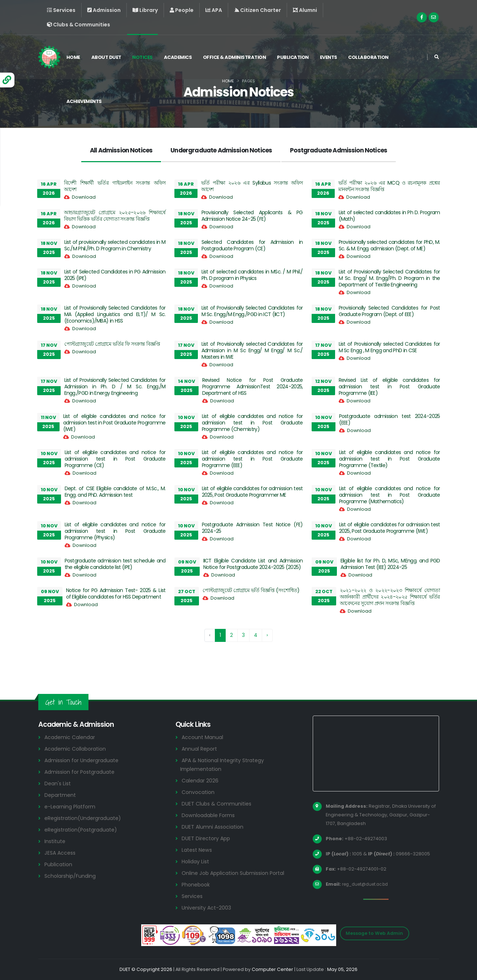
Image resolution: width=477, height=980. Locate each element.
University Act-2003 (208, 908)
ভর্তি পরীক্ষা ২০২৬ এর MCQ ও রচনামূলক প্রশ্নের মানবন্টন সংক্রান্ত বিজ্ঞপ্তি (389, 186)
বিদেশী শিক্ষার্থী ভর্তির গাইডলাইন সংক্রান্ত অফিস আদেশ (115, 186)
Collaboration (371, 57)
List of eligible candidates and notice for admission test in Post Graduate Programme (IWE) (114, 423)
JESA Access (61, 853)
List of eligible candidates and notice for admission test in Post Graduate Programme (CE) (115, 459)
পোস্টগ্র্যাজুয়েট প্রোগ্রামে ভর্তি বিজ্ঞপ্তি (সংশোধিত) (251, 590)
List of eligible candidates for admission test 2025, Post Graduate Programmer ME (252, 492)
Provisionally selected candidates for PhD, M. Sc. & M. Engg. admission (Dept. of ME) (389, 245)
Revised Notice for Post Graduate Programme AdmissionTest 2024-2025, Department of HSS (253, 387)
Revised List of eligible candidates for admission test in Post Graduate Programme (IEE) (389, 387)
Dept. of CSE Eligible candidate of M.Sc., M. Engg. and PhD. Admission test (115, 492)
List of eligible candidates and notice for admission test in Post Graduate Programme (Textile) (390, 459)
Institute (56, 841)
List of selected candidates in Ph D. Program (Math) (389, 216)
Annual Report (201, 749)
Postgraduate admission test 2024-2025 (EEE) (390, 419)
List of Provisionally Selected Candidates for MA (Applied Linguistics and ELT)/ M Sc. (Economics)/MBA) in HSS (115, 314)
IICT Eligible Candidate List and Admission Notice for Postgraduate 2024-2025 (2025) (253, 564)
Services (193, 896)
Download (84, 197)
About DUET (109, 57)
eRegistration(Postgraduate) (84, 830)
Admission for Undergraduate (84, 760)
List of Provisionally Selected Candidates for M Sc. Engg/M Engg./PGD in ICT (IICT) (252, 311)
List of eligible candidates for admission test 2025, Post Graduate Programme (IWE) (390, 528)
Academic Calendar (71, 737)
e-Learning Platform (71, 806)
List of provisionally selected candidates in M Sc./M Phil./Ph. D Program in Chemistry (115, 245)
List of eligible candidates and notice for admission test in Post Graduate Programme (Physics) (115, 531)
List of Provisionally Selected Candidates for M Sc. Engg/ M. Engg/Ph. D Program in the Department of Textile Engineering (389, 278)
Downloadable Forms (210, 815)
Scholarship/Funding (71, 876)
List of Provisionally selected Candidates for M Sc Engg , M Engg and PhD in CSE (389, 347)
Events (331, 57)
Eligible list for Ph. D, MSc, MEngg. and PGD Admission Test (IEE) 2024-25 (390, 564)
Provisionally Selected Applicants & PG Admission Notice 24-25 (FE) (252, 216)
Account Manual (203, 737)
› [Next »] (267, 635)
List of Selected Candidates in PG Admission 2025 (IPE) (115, 275)
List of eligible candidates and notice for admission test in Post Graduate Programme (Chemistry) (252, 423)
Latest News (198, 850)
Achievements (87, 101)
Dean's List (58, 783)
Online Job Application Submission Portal (236, 873)
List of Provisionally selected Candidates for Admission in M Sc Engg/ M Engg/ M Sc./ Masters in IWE (252, 350)
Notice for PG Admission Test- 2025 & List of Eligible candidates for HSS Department (116, 593)
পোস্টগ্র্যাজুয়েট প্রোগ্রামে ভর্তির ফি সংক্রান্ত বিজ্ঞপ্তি (112, 344)
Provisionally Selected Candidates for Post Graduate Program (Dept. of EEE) (389, 311)
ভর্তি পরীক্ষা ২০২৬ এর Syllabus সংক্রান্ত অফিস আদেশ (252, 186)
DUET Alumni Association (214, 827)
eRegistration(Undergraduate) (86, 818)
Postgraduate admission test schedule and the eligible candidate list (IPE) (115, 564)
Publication (296, 57)
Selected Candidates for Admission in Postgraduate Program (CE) (252, 245)
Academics (181, 57)
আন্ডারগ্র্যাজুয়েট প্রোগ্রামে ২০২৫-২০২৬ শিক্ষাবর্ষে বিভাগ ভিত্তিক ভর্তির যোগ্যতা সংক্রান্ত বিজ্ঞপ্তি (115, 216)
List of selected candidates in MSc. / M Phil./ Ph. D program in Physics (252, 275)
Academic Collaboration (77, 749)
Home (76, 57)
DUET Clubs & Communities (218, 804)
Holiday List (197, 861)
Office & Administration (237, 57)
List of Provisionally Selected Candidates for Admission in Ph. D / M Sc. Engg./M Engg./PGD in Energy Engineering (115, 387)
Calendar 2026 (201, 780)
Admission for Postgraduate (82, 772)
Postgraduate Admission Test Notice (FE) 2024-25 (252, 528)
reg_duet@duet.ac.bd (368, 884)
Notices (145, 57)
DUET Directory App (207, 838)
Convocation (199, 792)
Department (61, 795)
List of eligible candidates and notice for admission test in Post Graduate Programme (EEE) (252, 459)
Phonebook (197, 884)
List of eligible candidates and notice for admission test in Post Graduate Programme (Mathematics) (390, 495)
